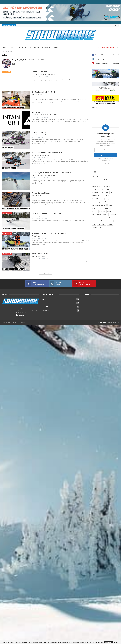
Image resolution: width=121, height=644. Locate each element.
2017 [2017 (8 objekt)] (103, 177)
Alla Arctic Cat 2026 (39, 132)
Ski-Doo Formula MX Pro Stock (44, 92)
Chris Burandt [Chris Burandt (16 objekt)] (96, 189)
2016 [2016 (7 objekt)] (98, 177)
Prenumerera (107, 155)
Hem (4, 48)
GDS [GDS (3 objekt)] (102, 196)
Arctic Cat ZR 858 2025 (41, 254)
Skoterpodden (35, 48)
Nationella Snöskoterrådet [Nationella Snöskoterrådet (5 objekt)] (99, 205)
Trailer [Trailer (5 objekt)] (94, 224)
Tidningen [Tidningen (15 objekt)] (109, 221)
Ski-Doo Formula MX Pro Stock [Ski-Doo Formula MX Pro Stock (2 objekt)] (100, 215)
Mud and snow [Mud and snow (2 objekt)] (107, 202)
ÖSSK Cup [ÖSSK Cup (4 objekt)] (102, 227)
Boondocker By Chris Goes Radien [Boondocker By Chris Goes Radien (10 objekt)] (101, 186)
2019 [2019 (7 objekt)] (108, 177)
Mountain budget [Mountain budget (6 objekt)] (97, 202)
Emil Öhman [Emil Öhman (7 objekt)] (96, 196)
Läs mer (116, 642)
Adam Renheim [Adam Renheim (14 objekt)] (96, 180)
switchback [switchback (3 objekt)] (102, 221)
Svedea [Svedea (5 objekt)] (94, 221)
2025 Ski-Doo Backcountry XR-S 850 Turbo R (49, 233)
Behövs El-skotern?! (40, 72)
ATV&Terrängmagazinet (106, 48)
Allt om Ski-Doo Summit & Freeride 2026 (47, 153)
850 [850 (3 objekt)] (93, 177)
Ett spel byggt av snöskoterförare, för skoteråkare (52, 173)
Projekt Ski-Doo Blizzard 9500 (43, 193)
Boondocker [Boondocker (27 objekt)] (111, 183)
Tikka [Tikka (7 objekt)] (116, 221)
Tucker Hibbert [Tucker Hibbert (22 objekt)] (102, 224)
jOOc (118, 322)
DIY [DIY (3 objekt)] (102, 193)
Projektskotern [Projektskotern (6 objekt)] (108, 208)
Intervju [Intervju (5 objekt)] (107, 196)
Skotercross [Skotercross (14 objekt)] (113, 215)
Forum (56, 48)
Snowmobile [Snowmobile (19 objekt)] (112, 218)
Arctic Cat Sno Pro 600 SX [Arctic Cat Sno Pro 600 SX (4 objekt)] (99, 183)
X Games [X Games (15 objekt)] (110, 224)
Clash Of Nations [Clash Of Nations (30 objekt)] (106, 189)
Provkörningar (21, 48)
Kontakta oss (47, 48)
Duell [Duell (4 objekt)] (107, 193)
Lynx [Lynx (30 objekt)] (103, 199)
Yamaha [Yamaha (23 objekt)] (95, 227)
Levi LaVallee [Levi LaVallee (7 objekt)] (96, 199)
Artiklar (11, 48)
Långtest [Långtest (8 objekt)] (108, 199)
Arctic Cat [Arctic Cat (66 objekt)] (113, 180)
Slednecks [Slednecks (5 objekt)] (104, 218)
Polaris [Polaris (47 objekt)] (110, 205)
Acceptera (108, 642)
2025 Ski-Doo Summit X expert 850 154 (47, 213)
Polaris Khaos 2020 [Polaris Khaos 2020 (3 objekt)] (97, 208)
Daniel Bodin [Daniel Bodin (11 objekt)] (96, 193)
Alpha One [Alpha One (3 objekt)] (105, 180)
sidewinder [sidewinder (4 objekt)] (102, 212)
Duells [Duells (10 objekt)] (112, 193)
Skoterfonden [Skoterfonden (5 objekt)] (96, 218)
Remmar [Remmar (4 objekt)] (95, 212)
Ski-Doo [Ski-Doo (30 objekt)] (109, 212)
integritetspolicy (103, 322)
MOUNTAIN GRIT (38, 112)
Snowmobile (45, 307)
